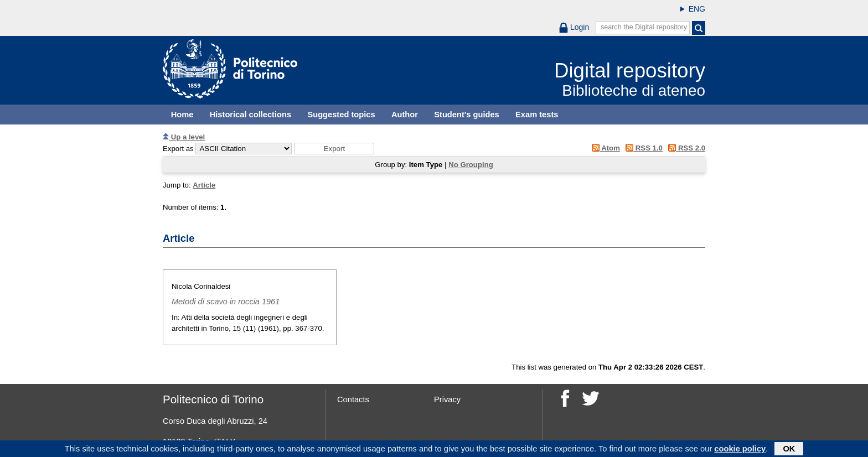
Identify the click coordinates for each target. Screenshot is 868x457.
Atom (604, 148)
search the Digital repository (644, 27)
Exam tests (537, 115)
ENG (697, 9)
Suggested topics (341, 115)
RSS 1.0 (642, 148)
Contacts (353, 399)
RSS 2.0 (685, 148)
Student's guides (467, 115)
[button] (334, 149)
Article (204, 185)
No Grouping (471, 165)
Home (182, 115)
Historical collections (250, 115)
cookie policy (740, 450)
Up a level (184, 137)
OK (789, 450)
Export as (178, 149)
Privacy (447, 399)
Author (405, 115)
